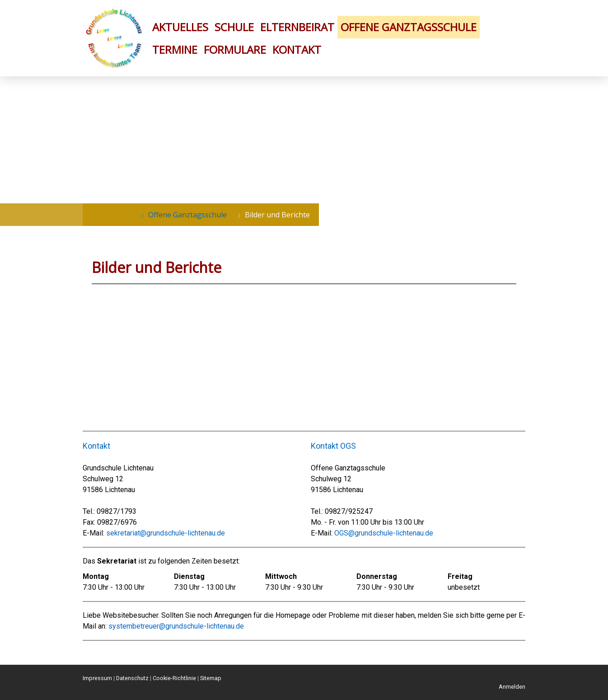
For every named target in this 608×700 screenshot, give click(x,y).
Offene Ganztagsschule (409, 27)
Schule (234, 27)
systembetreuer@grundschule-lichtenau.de (176, 626)
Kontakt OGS (333, 446)
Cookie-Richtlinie (174, 678)
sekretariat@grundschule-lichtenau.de (166, 533)
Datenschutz (132, 678)
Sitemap (211, 678)
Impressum (97, 678)
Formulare (235, 49)
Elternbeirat (297, 27)
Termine (175, 49)
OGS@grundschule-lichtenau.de (384, 533)
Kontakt (297, 49)
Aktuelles (180, 27)
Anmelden (512, 687)
